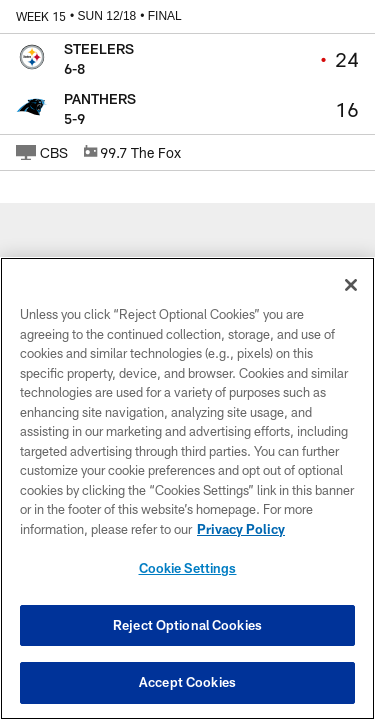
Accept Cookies (187, 682)
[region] (187, 488)
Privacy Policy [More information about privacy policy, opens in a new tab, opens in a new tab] (241, 529)
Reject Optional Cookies (187, 625)
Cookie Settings (188, 568)
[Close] (351, 285)
